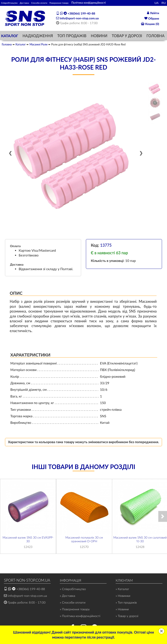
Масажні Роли (39, 45)
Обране (152, 18)
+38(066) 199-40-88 (76, 14)
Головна (7, 45)
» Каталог (122, 590)
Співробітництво (12, 3)
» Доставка (67, 597)
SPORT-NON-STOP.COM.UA (25, 581)
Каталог (21, 45)
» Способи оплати (72, 603)
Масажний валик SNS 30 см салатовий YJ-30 (140, 540)
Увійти (153, 13)
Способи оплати (52, 3)
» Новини (122, 610)
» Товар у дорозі (127, 617)
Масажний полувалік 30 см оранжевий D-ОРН (84, 540)
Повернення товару (78, 3)
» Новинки (123, 597)
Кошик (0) (150, 24)
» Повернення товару (74, 610)
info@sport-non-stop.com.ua (77, 18)
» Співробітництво (72, 590)
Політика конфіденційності (111, 3)
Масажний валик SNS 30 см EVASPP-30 (28, 540)
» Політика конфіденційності (79, 617)
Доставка (32, 3)
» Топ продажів (126, 603)
